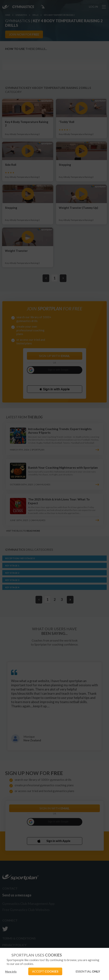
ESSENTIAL (88, 971)
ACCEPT (45, 971)
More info (11, 971)
